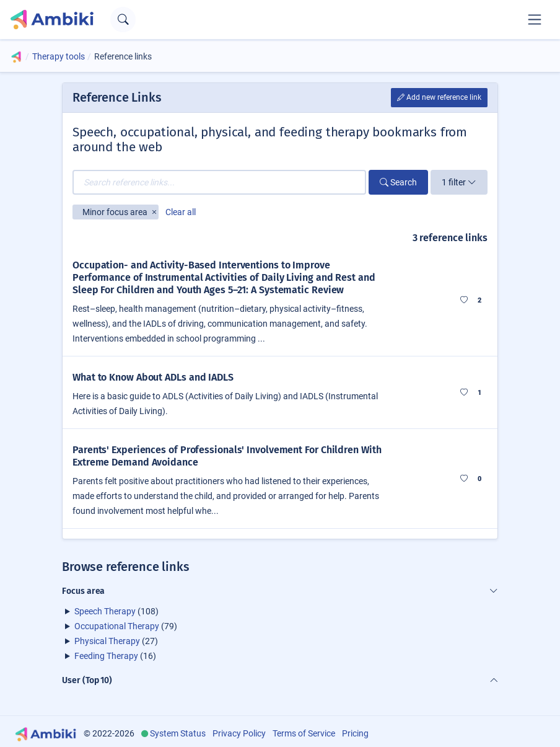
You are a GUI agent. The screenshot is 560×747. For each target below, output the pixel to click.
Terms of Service (304, 733)
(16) (115, 656)
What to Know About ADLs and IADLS (153, 377)
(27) (116, 641)
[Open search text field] (123, 20)
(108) (116, 611)
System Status (178, 733)
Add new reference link (439, 97)
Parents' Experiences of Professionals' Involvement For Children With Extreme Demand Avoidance (227, 456)
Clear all (181, 212)
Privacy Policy (239, 733)
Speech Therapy (105, 611)
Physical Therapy (107, 641)
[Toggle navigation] (535, 19)
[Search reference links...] (219, 182)
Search (398, 182)
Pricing (355, 733)
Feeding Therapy (106, 656)
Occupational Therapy (117, 626)
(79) (126, 626)
